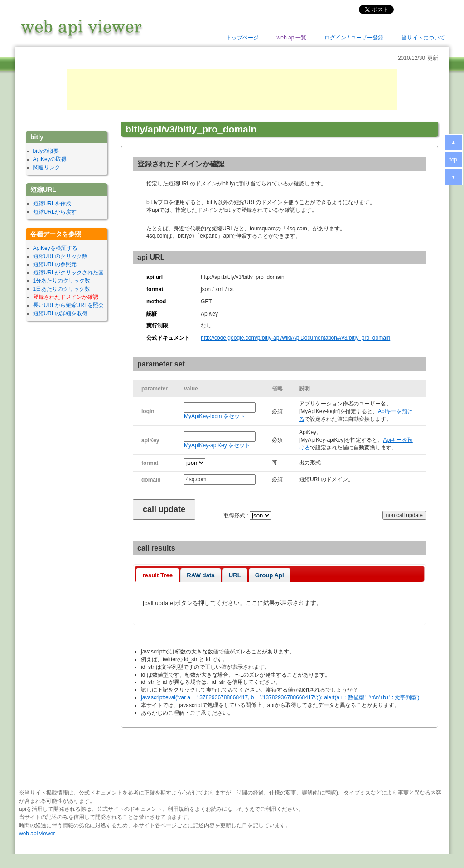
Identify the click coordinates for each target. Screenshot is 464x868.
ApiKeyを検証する (55, 248)
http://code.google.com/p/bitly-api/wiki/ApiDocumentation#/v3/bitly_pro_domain (295, 338)
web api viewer (37, 834)
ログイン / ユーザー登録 (354, 38)
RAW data (201, 575)
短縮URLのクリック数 (60, 256)
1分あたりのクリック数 (62, 281)
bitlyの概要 (46, 151)
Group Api (270, 575)
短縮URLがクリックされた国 (68, 273)
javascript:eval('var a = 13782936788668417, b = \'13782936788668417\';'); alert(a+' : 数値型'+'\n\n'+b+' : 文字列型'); (281, 697)
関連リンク (47, 167)
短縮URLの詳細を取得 (60, 313)
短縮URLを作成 (52, 204)
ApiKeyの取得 (50, 159)
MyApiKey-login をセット (215, 416)
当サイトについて (423, 38)
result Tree (157, 575)
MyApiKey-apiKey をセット (217, 445)
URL (235, 575)
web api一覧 (292, 38)
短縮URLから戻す (55, 212)
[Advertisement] (232, 90)
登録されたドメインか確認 (66, 297)
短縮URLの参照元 (55, 264)
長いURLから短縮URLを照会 (68, 305)
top (453, 160)
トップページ (242, 38)
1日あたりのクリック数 (62, 289)
